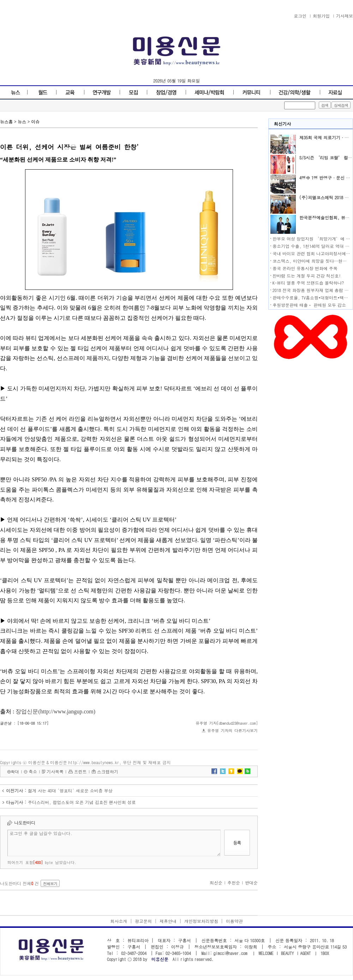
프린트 (80, 771)
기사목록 (55, 771)
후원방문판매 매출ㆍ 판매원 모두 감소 (309, 305)
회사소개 (119, 921)
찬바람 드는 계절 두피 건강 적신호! (307, 276)
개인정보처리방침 (201, 921)
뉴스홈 (6, 121)
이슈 (35, 121)
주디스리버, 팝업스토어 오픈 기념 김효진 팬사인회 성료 (82, 802)
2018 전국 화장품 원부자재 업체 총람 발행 (313, 290)
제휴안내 (168, 921)
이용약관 (234, 921)
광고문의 (143, 921)
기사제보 (345, 16)
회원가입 (321, 16)
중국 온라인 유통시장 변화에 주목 (305, 268)
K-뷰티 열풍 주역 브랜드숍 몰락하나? (308, 283)
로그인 (300, 16)
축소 (33, 771)
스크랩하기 (108, 771)
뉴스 (22, 121)
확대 (15, 771)
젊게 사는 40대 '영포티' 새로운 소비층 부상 (70, 790)
